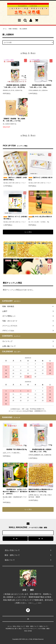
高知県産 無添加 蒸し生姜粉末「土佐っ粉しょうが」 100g (40, 86)
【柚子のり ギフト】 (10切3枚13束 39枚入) (15, 218)
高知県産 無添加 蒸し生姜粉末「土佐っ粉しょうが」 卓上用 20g (14, 86)
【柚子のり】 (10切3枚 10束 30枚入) (40, 179)
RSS (26, 631)
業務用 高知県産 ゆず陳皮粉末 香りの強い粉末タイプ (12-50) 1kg (41, 491)
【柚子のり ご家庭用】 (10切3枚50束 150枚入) (15, 179)
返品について (43, 626)
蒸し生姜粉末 (24, 29)
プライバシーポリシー (29, 629)
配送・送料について (32, 626)
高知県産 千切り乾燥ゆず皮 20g (15, 449)
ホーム (5, 29)
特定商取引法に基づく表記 (14, 629)
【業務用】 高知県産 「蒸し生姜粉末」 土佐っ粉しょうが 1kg (14, 120)
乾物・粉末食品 (13, 29)
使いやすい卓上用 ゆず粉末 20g (40, 218)
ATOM (30, 631)
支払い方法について (19, 626)
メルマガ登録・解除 (43, 629)
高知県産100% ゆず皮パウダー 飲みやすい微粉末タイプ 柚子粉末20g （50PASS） (15, 492)
